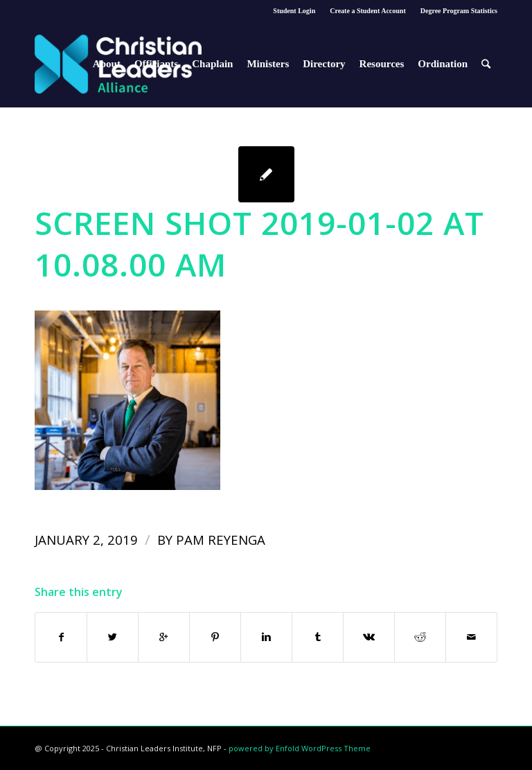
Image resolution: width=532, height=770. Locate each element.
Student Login (294, 11)
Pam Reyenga (221, 540)
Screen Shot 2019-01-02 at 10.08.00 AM (259, 243)
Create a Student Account (368, 11)
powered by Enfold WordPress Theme (300, 748)
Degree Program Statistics (459, 11)
